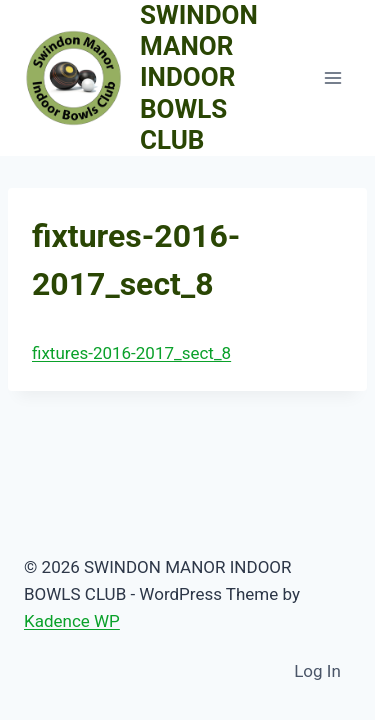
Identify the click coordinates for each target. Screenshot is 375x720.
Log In (317, 671)
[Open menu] (332, 77)
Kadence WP (72, 621)
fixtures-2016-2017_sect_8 (131, 353)
